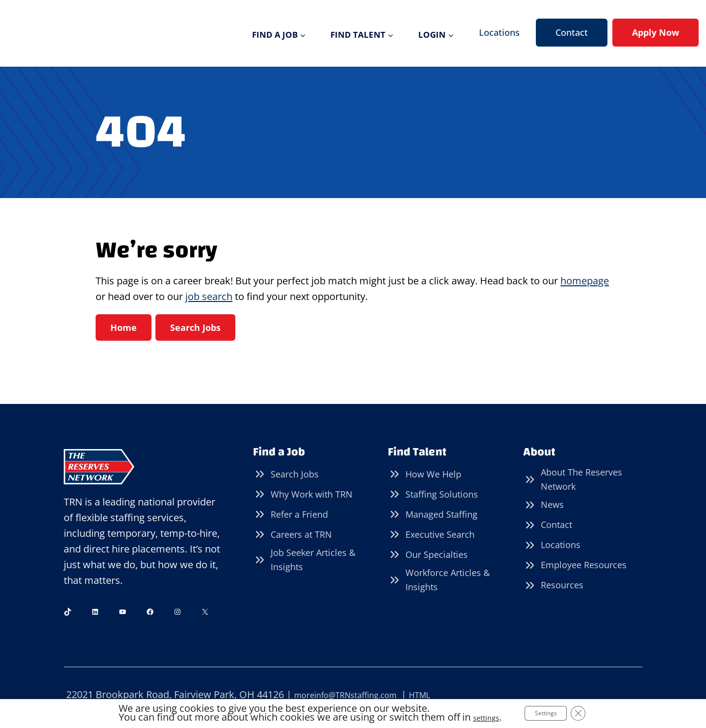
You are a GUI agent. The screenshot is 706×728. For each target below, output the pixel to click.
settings (478, 717)
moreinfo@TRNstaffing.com (358, 695)
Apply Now (656, 32)
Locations (499, 32)
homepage (585, 281)
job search (209, 296)
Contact (572, 32)
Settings (549, 713)
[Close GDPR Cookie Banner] (590, 713)
